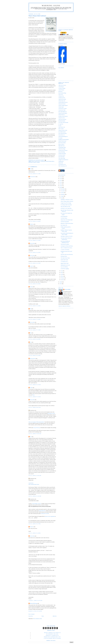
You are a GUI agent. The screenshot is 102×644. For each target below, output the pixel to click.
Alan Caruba (32, 243)
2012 (61, 182)
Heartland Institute (62, 121)
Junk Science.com (62, 127)
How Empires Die (64, 225)
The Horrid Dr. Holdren (65, 244)
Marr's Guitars (61, 129)
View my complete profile (64, 306)
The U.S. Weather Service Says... (67, 248)
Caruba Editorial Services (63, 102)
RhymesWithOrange (34, 603)
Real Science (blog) (62, 143)
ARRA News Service (62, 85)
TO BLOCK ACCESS (45, 513)
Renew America (61, 144)
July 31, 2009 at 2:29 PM (34, 533)
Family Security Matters (63, 113)
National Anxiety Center (63, 130)
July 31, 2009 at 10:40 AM (35, 475)
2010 (61, 186)
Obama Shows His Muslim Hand (67, 220)
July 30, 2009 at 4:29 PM (34, 252)
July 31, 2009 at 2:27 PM (34, 524)
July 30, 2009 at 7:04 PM (34, 319)
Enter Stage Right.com (63, 112)
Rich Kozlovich (33, 177)
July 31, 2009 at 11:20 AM (35, 496)
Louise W (32, 266)
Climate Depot (61, 107)
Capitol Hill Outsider (62, 99)
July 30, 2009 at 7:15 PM (34, 330)
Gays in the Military (64, 267)
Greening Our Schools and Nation (67, 246)
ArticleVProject (61, 90)
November (63, 191)
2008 (61, 282)
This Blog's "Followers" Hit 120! (67, 236)
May (62, 273)
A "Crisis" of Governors (65, 250)
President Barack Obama (34, 162)
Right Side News (61, 146)
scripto (31, 388)
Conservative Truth (62, 110)
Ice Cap (60, 126)
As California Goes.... (65, 262)
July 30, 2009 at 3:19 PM (34, 240)
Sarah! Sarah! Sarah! (64, 260)
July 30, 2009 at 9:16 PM (34, 356)
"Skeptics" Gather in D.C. (52, 635)
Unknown (32, 224)
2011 (61, 184)
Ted (31, 309)
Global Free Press (62, 118)
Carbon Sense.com (62, 101)
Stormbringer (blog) (62, 147)
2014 (61, 179)
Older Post (55, 616)
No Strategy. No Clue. (52, 634)
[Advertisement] (65, 19)
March (62, 276)
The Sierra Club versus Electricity (67, 254)
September (63, 194)
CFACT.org (61, 95)
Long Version (31, 483)
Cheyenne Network (62, 104)
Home (43, 616)
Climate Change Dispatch (63, 105)
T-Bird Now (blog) (62, 149)
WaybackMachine (42, 511)
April (62, 274)
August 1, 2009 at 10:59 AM (35, 600)
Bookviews (60, 91)
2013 (61, 180)
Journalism (43, 161)
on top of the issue (37, 428)
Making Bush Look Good (65, 265)
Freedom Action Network (63, 116)
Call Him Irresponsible (65, 222)
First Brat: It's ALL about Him (66, 208)
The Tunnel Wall (61, 157)
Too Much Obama (64, 218)
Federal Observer (62, 115)
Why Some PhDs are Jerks (65, 207)
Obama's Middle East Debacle (52, 633)
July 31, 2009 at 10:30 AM (35, 434)
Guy (31, 342)
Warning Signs (51, 6)
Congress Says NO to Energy (66, 203)
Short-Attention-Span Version (34, 484)
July (62, 198)
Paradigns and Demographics (64, 140)
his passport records (51, 413)
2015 (61, 177)
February (63, 278)
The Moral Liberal (62, 155)
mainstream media (50, 161)
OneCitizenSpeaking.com (63, 136)
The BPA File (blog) (62, 153)
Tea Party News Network (63, 150)
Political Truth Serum (62, 141)
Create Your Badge (62, 64)
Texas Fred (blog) (62, 152)
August (62, 196)
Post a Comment (31, 614)
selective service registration (50, 516)
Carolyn (31, 287)
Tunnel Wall (61, 163)
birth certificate (36, 161)
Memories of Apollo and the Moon (67, 223)
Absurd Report (61, 87)
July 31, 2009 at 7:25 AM (35, 397)
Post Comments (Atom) (38, 619)
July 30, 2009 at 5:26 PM (34, 306)
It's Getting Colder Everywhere (66, 205)
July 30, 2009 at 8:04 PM (34, 339)
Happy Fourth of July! (65, 263)
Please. (34, 395)
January (62, 280)
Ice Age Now (61, 124)
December (63, 189)
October (62, 193)
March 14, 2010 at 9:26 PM (35, 611)
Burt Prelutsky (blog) (62, 93)
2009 (61, 187)
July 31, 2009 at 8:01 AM (35, 407)
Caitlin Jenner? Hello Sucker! (52, 638)
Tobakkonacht (61, 161)
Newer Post (31, 616)
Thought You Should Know (63, 160)
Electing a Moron (64, 256)
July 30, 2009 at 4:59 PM (34, 284)
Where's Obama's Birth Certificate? (67, 201)
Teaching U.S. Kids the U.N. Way (67, 199)
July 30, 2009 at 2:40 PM (34, 221)
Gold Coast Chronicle (62, 119)
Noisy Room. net (61, 135)
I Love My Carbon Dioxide (63, 122)
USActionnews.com (62, 164)
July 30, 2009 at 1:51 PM (34, 174)
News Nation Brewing (62, 133)
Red (31, 169)
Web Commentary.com (63, 166)
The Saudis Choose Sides (65, 258)
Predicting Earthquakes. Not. (52, 637)
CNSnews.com (61, 96)
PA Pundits (60, 138)
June (62, 271)
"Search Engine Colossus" (36, 504)
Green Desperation (64, 216)
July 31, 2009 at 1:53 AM (35, 385)
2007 (61, 284)
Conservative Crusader (63, 108)
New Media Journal (62, 132)
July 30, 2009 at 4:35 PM (34, 263)
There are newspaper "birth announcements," (36, 422)
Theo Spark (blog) (62, 158)
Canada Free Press (62, 98)
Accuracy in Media (62, 88)
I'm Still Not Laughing (65, 269)
